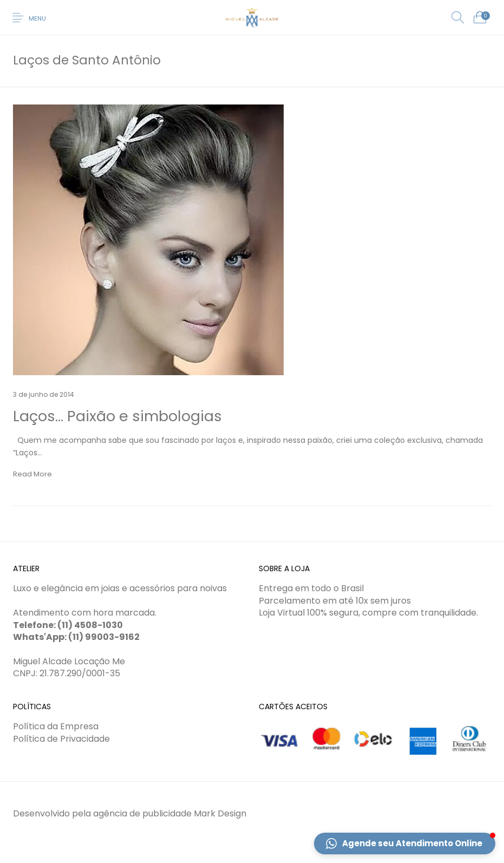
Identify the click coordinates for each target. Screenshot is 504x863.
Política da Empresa (56, 726)
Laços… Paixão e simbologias (117, 416)
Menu (37, 18)
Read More (32, 474)
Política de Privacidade (61, 739)
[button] (405, 844)
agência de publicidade (142, 813)
